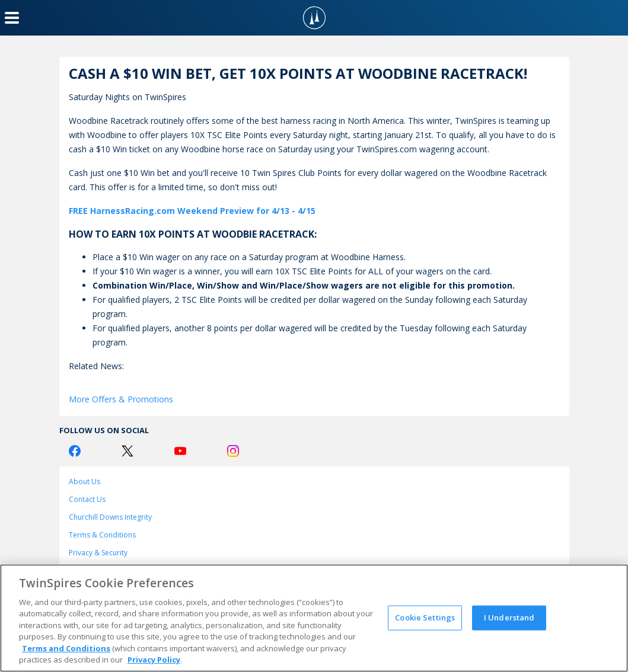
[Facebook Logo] (75, 451)
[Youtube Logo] (180, 451)
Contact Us (87, 499)
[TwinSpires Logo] (314, 18)
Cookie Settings (425, 617)
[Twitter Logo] (127, 451)
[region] (314, 618)
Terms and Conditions (66, 648)
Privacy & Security (98, 553)
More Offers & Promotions (121, 399)
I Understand (509, 617)
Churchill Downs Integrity (110, 517)
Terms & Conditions (102, 535)
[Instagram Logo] (233, 451)
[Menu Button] (12, 18)
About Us (85, 481)
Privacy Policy (154, 660)
